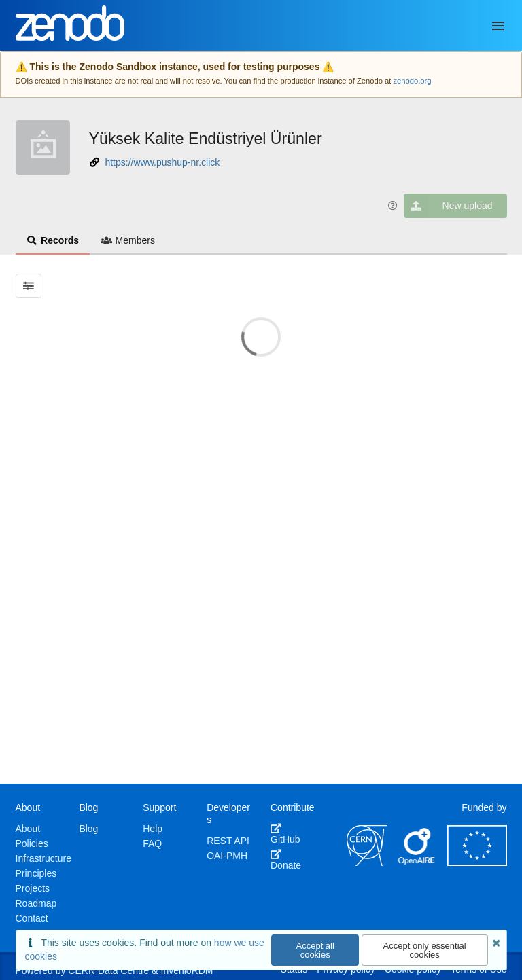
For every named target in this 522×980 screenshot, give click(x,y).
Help (153, 829)
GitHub (285, 834)
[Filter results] (29, 286)
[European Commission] (477, 863)
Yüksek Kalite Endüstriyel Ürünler (206, 139)
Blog (88, 829)
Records (53, 240)
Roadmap (36, 903)
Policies (32, 843)
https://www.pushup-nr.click (162, 162)
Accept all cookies (315, 950)
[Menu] (498, 26)
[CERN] (367, 863)
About (28, 829)
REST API (228, 841)
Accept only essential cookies (425, 950)
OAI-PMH (227, 856)
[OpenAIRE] (417, 863)
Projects (33, 888)
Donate (286, 860)
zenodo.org (412, 81)
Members (128, 240)
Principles (36, 873)
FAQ (152, 843)
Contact (32, 918)
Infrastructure (43, 858)
